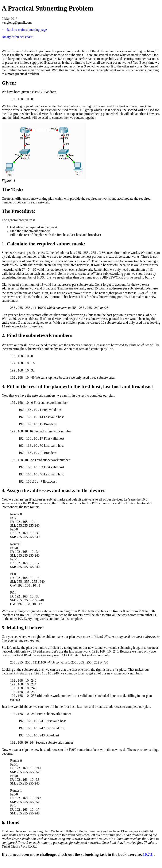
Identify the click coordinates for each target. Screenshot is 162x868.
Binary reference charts (17, 37)
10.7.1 (148, 854)
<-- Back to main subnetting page (24, 30)
